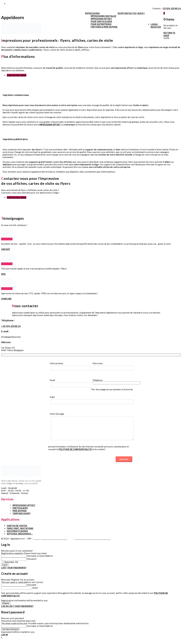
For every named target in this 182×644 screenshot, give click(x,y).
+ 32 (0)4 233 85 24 (11, 326)
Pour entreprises (101, 24)
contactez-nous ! (134, 13)
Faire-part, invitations (20, 533)
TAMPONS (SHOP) (21, 518)
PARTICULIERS (20, 512)
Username (31, 589)
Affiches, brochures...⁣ (20, 538)
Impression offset (101, 19)
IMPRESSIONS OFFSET (24, 509)
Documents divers (17, 535)
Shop (121, 13)
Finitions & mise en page (104, 27)
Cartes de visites (17, 530)
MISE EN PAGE (20, 515)
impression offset (50, 124)
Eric (4, 274)
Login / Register (156, 26)
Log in (4, 610)
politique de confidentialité (75, 453)
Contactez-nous (17, 75)
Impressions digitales (103, 16)
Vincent (6, 249)
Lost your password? (14, 572)
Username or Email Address (40, 560)
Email (35, 592)
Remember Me (11, 566)
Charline (6, 299)
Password (31, 563)
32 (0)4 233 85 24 (172, 8)
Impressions (92, 13)
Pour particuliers (101, 21)
